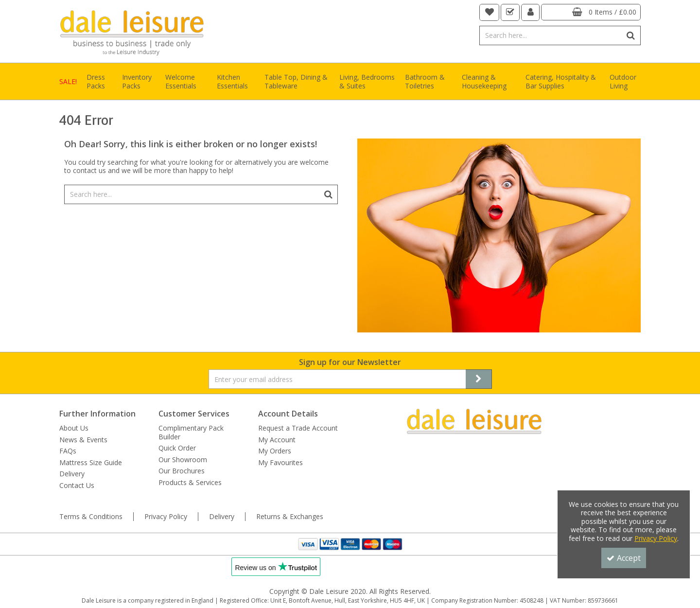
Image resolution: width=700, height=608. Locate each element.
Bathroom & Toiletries (425, 81)
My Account (277, 440)
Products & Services (190, 483)
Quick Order (177, 448)
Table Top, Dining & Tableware (296, 81)
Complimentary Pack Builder (191, 432)
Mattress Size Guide (91, 463)
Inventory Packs (137, 81)
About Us (74, 428)
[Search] (551, 35)
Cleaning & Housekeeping (484, 81)
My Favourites (280, 463)
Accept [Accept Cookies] (624, 558)
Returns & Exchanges (290, 517)
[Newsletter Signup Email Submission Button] (479, 379)
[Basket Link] (591, 12)
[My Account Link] (531, 12)
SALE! (68, 81)
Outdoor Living (623, 81)
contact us (89, 170)
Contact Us (77, 486)
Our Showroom (183, 460)
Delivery (72, 474)
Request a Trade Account (298, 428)
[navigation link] (490, 12)
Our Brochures (182, 471)
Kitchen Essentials (232, 81)
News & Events (83, 440)
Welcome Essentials (181, 81)
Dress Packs (96, 81)
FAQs (68, 451)
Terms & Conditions (91, 517)
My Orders (275, 451)
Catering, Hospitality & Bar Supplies (561, 81)
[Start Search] (631, 35)
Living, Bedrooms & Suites (367, 81)
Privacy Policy (166, 517)
